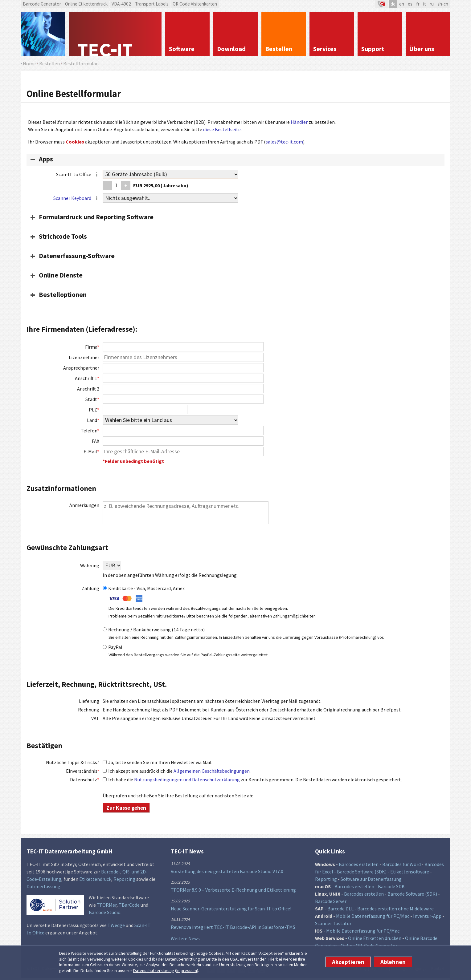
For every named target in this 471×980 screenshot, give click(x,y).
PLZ (94, 410)
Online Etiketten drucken (375, 938)
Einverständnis (83, 771)
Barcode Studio (105, 912)
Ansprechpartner (81, 368)
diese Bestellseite (222, 129)
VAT (95, 718)
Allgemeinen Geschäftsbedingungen (212, 771)
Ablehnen (393, 962)
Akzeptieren (348, 962)
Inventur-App (427, 916)
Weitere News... (187, 938)
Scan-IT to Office (78, 175)
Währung (90, 565)
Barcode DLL (340, 909)
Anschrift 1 (87, 378)
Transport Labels (152, 4)
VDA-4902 (121, 4)
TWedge (116, 925)
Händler (299, 122)
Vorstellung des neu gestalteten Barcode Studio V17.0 (227, 871)
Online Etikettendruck (86, 4)
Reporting (124, 879)
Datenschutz (85, 780)
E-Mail (91, 452)
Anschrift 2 (88, 389)
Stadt (92, 399)
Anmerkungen (84, 505)
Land (93, 420)
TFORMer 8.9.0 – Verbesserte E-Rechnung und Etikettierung (233, 890)
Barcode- (111, 872)
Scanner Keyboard (72, 198)
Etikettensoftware (410, 872)
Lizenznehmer (84, 357)
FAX (96, 441)
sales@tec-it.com (284, 142)
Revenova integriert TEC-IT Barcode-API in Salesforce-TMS (233, 927)
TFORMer (107, 905)
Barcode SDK (391, 886)
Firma (92, 347)
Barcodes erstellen (359, 864)
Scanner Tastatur (333, 923)
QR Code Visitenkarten (195, 4)
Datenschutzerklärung (154, 970)
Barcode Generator (42, 4)
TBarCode (129, 905)
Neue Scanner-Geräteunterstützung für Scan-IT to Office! (231, 909)
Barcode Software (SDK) (362, 872)
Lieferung (89, 701)
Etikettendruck (95, 879)
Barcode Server (331, 901)
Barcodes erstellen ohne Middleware (395, 909)
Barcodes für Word (401, 864)
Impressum (187, 970)
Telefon (90, 431)
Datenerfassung (43, 886)
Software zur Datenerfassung (371, 879)
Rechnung (89, 710)
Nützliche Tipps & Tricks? (73, 762)
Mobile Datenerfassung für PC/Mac (373, 916)
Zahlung (90, 588)
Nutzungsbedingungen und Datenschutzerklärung (187, 780)
